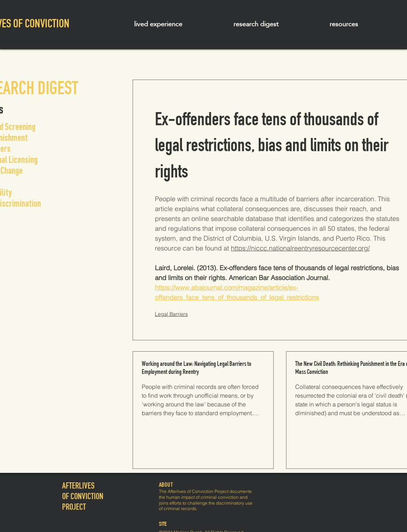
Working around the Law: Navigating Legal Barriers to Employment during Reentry (197, 368)
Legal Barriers (171, 314)
